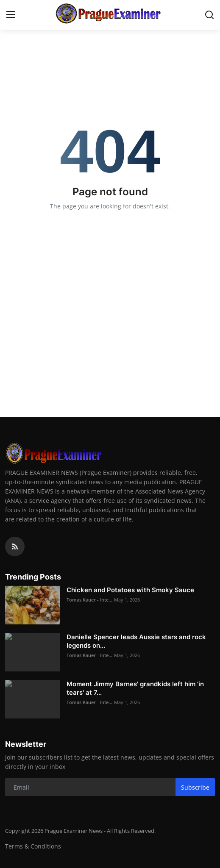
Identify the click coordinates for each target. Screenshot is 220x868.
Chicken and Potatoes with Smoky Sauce (130, 590)
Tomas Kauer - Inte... (89, 600)
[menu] (11, 15)
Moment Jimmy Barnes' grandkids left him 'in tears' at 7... (135, 688)
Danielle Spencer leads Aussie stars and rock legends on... (136, 641)
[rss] (15, 546)
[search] (209, 15)
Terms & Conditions (33, 846)
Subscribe (195, 787)
